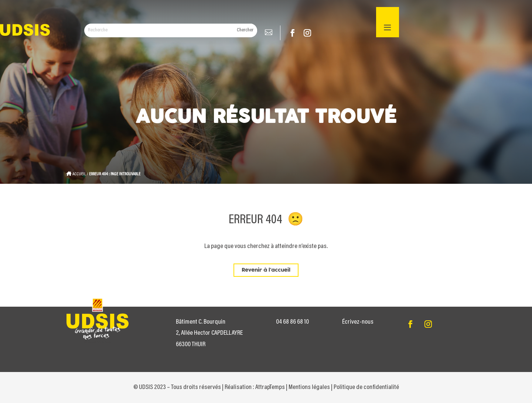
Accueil (79, 174)
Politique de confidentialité (366, 387)
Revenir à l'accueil (266, 270)
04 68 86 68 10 (292, 322)
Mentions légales (309, 387)
